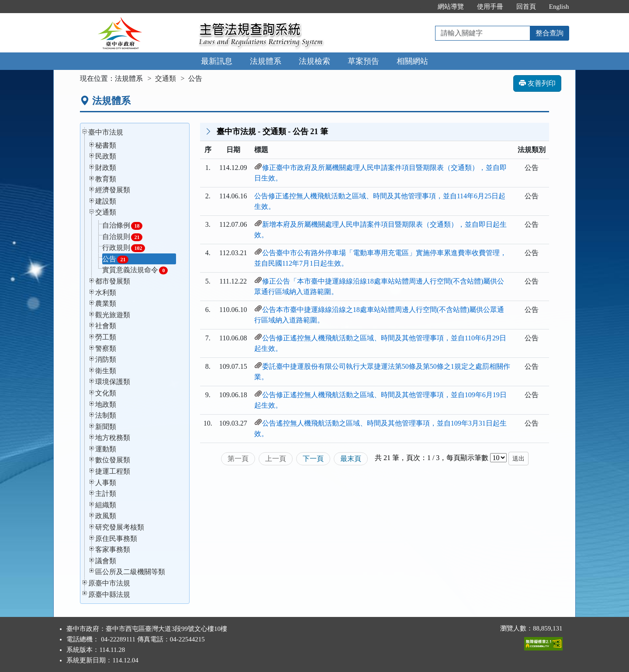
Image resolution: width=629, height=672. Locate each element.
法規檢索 (314, 61)
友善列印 (537, 83)
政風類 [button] (106, 516)
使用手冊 (490, 7)
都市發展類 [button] (113, 281)
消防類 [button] (106, 359)
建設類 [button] (106, 201)
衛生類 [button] (106, 371)
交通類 (166, 78)
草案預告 (363, 61)
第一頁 (238, 459)
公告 (115, 259)
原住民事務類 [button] (116, 539)
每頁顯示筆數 (467, 458)
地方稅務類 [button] (113, 438)
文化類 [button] (106, 393)
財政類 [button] (106, 168)
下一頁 (313, 459)
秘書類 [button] (106, 145)
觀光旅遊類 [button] (113, 315)
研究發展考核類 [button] (120, 527)
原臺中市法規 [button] (109, 583)
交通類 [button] (106, 212)
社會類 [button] (106, 326)
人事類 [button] (106, 483)
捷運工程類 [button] (113, 471)
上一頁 (276, 459)
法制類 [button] (106, 415)
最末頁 (351, 459)
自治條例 (122, 226)
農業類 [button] (106, 303)
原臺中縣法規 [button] (109, 594)
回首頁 (526, 7)
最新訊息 (217, 61)
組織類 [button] (106, 505)
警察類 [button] (106, 348)
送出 (518, 459)
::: (422, 7)
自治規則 (122, 237)
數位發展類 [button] (113, 460)
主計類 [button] (106, 494)
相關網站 (412, 61)
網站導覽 (451, 7)
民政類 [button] (106, 156)
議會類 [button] (106, 561)
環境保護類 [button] (113, 382)
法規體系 (266, 61)
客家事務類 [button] (113, 549)
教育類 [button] (106, 179)
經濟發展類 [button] (113, 190)
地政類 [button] (106, 404)
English (559, 7)
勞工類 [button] (106, 337)
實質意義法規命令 (135, 270)
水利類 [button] (106, 293)
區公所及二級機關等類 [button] (130, 572)
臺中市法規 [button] (106, 132)
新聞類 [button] (106, 427)
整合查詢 (550, 33)
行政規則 (124, 248)
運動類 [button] (106, 449)
